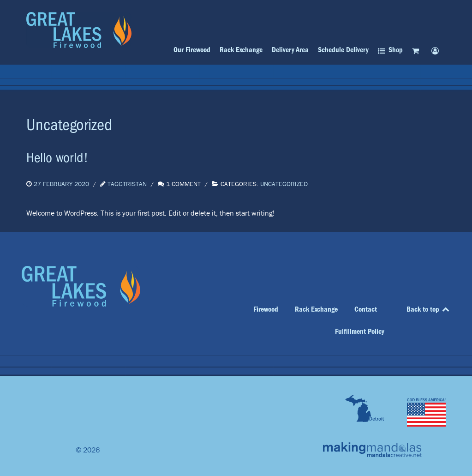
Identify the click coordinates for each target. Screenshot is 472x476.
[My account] (437, 51)
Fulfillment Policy (360, 331)
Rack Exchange (316, 309)
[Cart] (417, 51)
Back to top (429, 309)
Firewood (266, 309)
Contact (366, 309)
